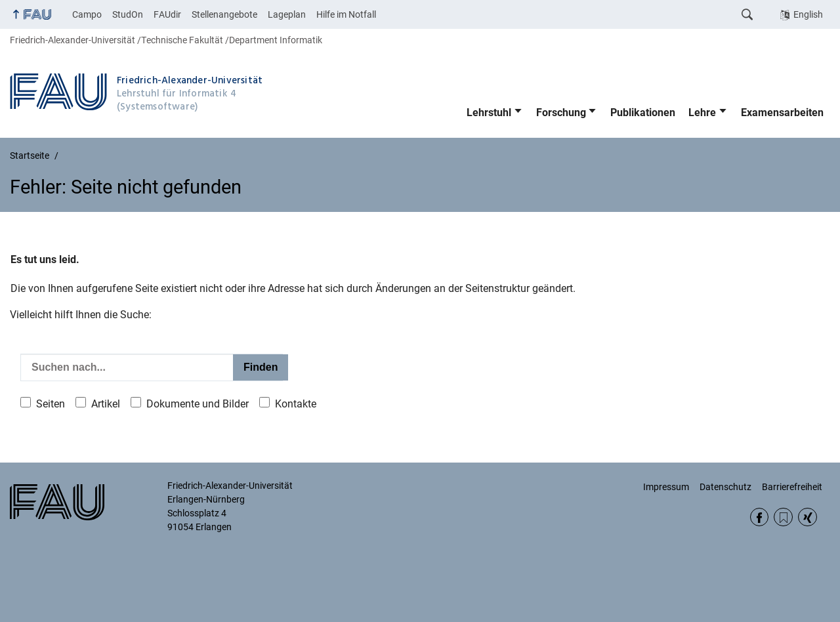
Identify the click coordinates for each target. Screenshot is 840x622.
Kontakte (296, 404)
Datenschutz (725, 487)
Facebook (760, 517)
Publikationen (643, 113)
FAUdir (167, 14)
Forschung (561, 113)
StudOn (128, 14)
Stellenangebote (224, 14)
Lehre (702, 113)
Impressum (666, 487)
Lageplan (287, 14)
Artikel (106, 404)
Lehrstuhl (489, 113)
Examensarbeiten (782, 113)
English (808, 14)
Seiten (51, 404)
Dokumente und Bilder (198, 404)
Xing (808, 517)
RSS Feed (783, 517)
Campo (87, 14)
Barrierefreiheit (792, 487)
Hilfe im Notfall (346, 14)
